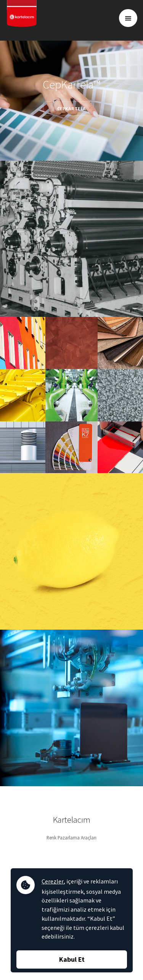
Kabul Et (72, 959)
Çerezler (53, 881)
